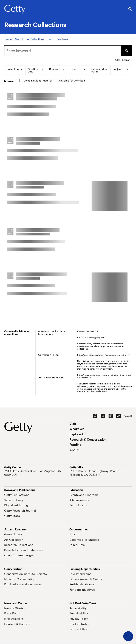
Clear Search (123, 60)
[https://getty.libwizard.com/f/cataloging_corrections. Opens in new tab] (104, 355)
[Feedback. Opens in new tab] (62, 39)
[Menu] (128, 636)
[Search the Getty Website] (130, 9)
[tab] (15, 70)
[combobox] (63, 51)
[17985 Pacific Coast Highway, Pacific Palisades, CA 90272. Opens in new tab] (101, 473)
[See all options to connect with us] (128, 416)
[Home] (8, 39)
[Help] (50, 39)
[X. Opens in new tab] (103, 416)
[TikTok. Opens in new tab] (118, 416)
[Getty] (15, 9)
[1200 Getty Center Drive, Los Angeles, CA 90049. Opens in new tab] (35, 473)
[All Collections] (36, 39)
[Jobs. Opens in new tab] (73, 534)
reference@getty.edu (94, 338)
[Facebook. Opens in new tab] (95, 416)
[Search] (19, 39)
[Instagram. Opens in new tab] (111, 416)
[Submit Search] (126, 51)
